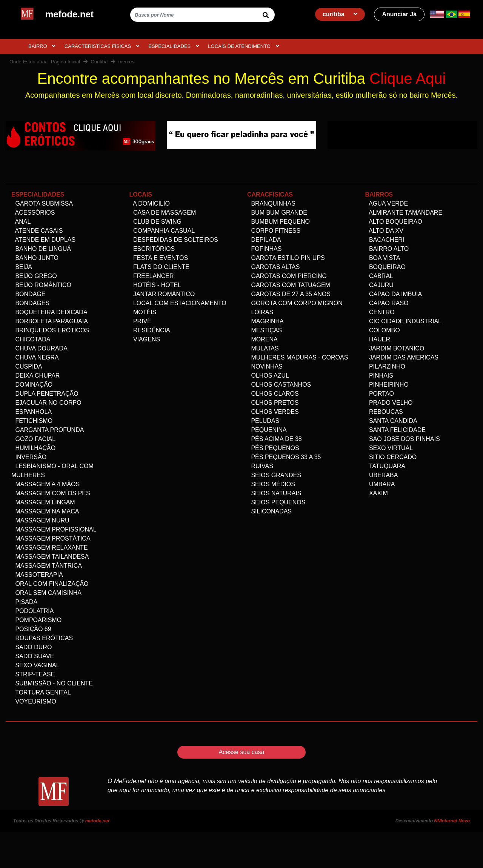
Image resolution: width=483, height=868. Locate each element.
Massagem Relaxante (50, 548)
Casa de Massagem (163, 213)
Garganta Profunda (48, 430)
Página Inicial (65, 62)
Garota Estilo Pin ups (286, 258)
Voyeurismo (34, 701)
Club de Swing (155, 222)
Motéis (143, 312)
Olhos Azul (268, 376)
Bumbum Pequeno (278, 222)
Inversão (29, 457)
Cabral (379, 276)
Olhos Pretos (273, 403)
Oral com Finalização (50, 584)
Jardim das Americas (402, 357)
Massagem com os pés (51, 493)
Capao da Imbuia (394, 294)
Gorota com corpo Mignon (295, 303)
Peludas (263, 421)
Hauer (378, 339)
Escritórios (152, 249)
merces (126, 62)
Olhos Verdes (273, 412)
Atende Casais (37, 231)
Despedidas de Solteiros (174, 240)
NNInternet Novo (452, 821)
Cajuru (379, 285)
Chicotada (31, 339)
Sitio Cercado (391, 457)
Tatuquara (385, 466)
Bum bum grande (277, 213)
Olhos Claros (273, 394)
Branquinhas (271, 204)
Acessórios (33, 213)
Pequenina (267, 430)
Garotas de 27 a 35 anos (289, 294)
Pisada (24, 602)
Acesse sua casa (242, 752)
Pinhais (379, 376)
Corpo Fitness (274, 231)
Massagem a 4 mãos (45, 484)
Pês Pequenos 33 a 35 (284, 457)
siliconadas (269, 511)
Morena (262, 339)
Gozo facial (33, 439)
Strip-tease (33, 674)
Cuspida (27, 366)
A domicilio (150, 204)
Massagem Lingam (43, 502)
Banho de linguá (41, 249)
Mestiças (265, 330)
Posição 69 (31, 629)
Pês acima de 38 (275, 439)
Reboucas (384, 412)
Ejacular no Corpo (46, 403)
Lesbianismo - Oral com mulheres (52, 471)
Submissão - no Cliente (52, 683)
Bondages (30, 303)
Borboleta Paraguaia (50, 321)
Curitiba (99, 62)
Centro (380, 312)
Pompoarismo (36, 620)
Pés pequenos (273, 448)
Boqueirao (385, 267)
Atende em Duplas (43, 240)
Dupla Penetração (45, 394)
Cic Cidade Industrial (403, 321)
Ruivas (260, 466)
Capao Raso (387, 303)
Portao (380, 394)
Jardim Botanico (395, 348)
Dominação (32, 385)
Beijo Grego (34, 276)
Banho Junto (35, 258)
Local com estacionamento (178, 303)
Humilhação (33, 448)
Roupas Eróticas (42, 638)
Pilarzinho (385, 366)
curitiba (340, 14)
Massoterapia (37, 575)
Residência (150, 330)
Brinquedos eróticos (50, 330)
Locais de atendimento (243, 46)
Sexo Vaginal (35, 665)
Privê (140, 321)
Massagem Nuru (40, 520)
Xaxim (377, 493)
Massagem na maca (45, 511)
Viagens (145, 339)
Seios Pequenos (276, 502)
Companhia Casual (162, 231)
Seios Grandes (274, 475)
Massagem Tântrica (47, 566)
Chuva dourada (39, 348)
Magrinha (265, 321)
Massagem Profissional (54, 529)
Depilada (264, 240)
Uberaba (382, 475)
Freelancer (152, 276)
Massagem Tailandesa (50, 557)
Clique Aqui (408, 78)
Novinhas (265, 366)
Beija (22, 267)
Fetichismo (32, 421)
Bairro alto (387, 249)
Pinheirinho (387, 385)
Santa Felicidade (395, 430)
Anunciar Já (399, 14)
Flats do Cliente (160, 267)
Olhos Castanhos (279, 385)
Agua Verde (387, 204)
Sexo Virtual (389, 448)
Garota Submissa (42, 204)
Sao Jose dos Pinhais (403, 439)
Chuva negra (35, 357)
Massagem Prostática (51, 538)
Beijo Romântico (41, 285)
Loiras (260, 312)
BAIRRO (42, 46)
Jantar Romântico (162, 294)
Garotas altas (273, 267)
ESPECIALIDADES (174, 46)
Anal (21, 222)
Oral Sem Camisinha (46, 593)
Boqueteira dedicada (49, 312)
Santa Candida (391, 421)
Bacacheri (385, 240)
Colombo (383, 330)
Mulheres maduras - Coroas (298, 357)
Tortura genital (41, 692)
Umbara (380, 484)
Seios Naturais (274, 493)
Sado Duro (32, 647)
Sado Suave (33, 656)
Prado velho (389, 403)
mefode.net (97, 821)
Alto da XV (384, 231)
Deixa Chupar (35, 376)
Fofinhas (264, 249)
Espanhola (32, 412)
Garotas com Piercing (287, 276)
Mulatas (263, 348)
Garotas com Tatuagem (289, 285)
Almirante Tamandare (404, 213)
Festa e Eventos (159, 258)
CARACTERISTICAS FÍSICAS (102, 46)
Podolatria (32, 611)
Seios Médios (271, 484)
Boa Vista (383, 258)
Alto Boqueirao (394, 222)
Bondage (28, 294)
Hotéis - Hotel (155, 285)
